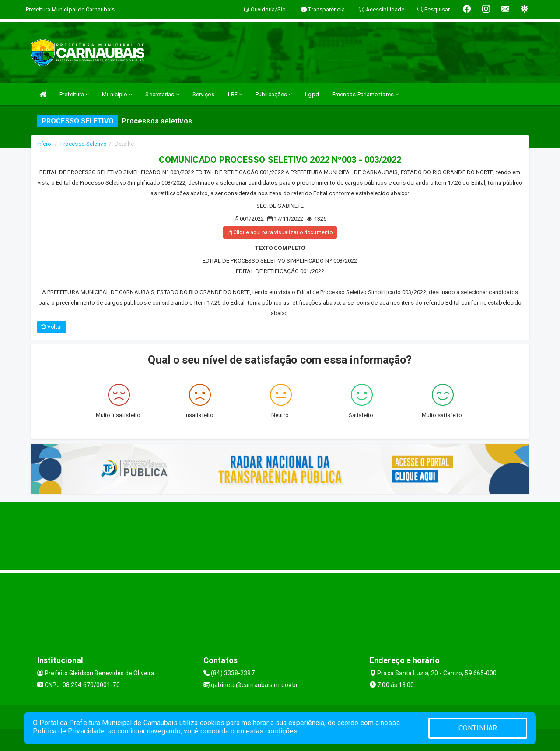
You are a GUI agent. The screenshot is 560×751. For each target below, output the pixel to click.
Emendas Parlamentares (365, 94)
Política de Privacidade (69, 731)
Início (44, 144)
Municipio (117, 94)
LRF (235, 94)
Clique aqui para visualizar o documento (280, 232)
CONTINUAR (478, 728)
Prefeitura (74, 94)
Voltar (52, 327)
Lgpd (312, 94)
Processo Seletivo (84, 144)
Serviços (204, 94)
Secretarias (162, 94)
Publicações (274, 94)
